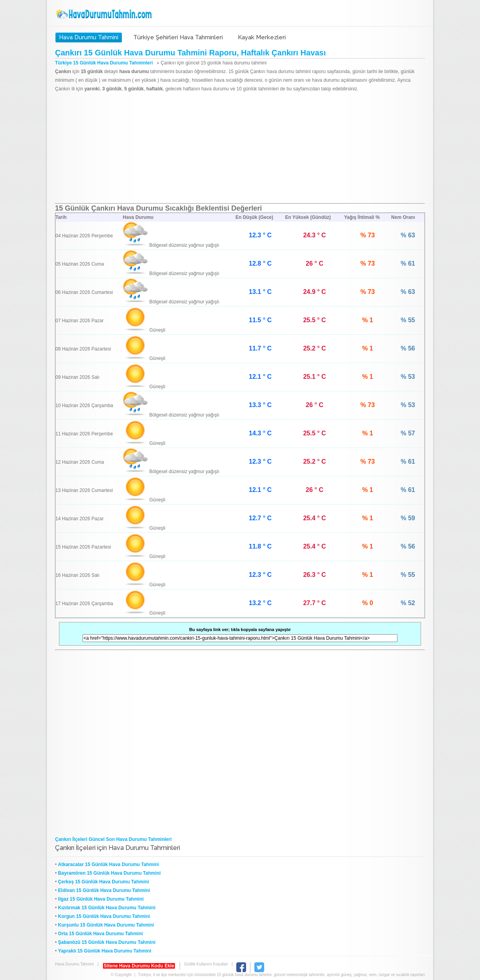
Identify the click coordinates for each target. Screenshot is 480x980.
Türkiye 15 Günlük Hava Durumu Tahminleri (104, 63)
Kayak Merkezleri (262, 37)
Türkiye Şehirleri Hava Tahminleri (178, 37)
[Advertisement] (240, 148)
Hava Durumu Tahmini (105, 14)
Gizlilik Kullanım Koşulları (206, 964)
